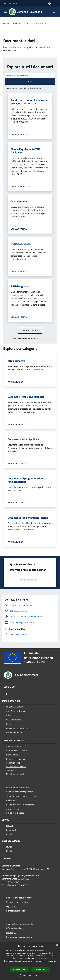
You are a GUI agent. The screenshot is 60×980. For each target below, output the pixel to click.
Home (6, 23)
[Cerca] (54, 12)
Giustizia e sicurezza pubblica (20, 792)
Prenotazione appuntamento (19, 898)
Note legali (11, 933)
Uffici (9, 715)
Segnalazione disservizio (17, 902)
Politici (9, 724)
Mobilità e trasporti (15, 774)
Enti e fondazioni (14, 720)
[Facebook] (6, 694)
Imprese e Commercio (16, 759)
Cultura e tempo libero (16, 750)
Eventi (9, 851)
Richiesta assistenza (16, 911)
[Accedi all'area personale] (50, 3)
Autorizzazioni (13, 809)
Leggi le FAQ (12, 906)
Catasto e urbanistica (16, 767)
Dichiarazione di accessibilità (19, 937)
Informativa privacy (15, 928)
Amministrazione (20, 23)
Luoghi (9, 846)
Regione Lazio (10, 3)
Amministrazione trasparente (20, 924)
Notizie (9, 826)
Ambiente (11, 800)
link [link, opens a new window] (30, 964)
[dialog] (30, 961)
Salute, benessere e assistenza (20, 805)
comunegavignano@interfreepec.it (23, 875)
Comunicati (11, 830)
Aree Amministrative (16, 711)
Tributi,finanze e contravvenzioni (21, 796)
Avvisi (9, 834)
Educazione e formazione (18, 787)
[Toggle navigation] (5, 12)
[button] (30, 975)
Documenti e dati (14, 733)
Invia (30, 81)
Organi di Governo (14, 707)
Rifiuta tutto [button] (41, 969)
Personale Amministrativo (18, 728)
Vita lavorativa (13, 755)
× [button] (57, 945)
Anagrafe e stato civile (16, 746)
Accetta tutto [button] (20, 969)
